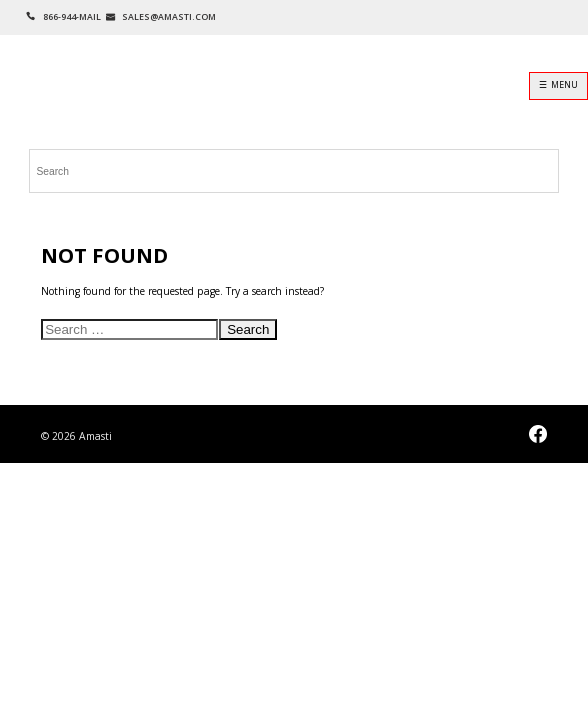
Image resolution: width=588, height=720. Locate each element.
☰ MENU (558, 85)
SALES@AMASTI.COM (169, 17)
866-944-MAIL (72, 17)
